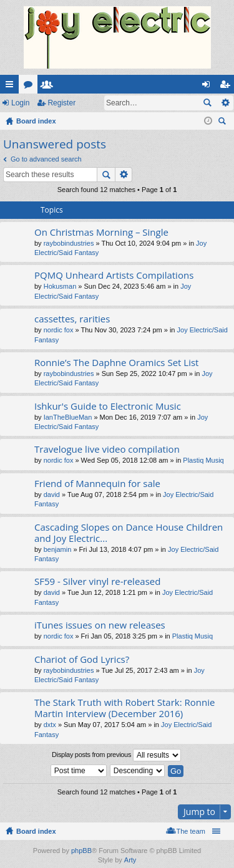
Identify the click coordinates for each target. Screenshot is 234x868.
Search (207, 103)
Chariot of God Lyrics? (82, 659)
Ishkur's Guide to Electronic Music (108, 406)
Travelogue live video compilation (107, 449)
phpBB (81, 851)
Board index (36, 831)
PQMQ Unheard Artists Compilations (114, 275)
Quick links (12, 87)
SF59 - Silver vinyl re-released (97, 581)
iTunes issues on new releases (100, 625)
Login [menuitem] (209, 87)
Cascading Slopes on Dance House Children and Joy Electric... (129, 533)
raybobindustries (69, 243)
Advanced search (225, 103)
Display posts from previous (116, 755)
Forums (31, 87)
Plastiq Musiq (203, 460)
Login (20, 103)
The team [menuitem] (191, 831)
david (52, 494)
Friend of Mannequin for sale (97, 484)
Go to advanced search (46, 159)
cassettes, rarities (72, 319)
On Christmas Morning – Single (101, 232)
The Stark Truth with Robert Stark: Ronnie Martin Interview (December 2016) (124, 708)
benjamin (58, 549)
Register (61, 103)
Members (49, 87)
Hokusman (60, 286)
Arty (130, 860)
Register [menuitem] (227, 87)
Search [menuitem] (223, 123)
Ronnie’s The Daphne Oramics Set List (116, 363)
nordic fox (59, 330)
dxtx (50, 725)
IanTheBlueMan (68, 417)
